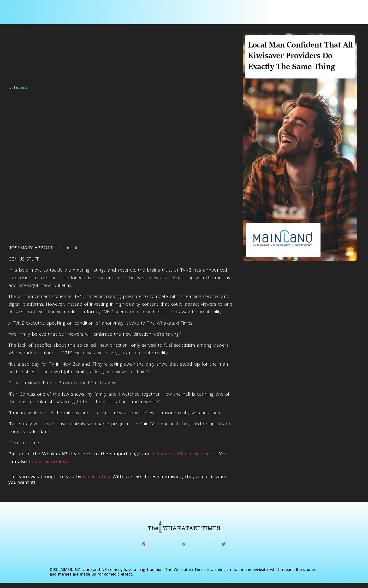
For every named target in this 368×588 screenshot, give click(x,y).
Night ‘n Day (97, 476)
